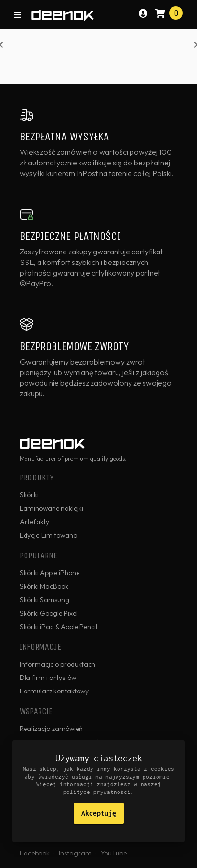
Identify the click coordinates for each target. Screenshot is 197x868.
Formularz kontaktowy (54, 691)
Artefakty (34, 522)
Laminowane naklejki (52, 508)
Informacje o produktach (58, 664)
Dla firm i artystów (48, 678)
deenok (63, 15)
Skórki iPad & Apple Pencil (59, 627)
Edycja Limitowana (49, 535)
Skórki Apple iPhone (50, 573)
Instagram (75, 853)
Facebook (35, 853)
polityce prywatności (97, 792)
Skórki (29, 495)
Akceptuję (99, 813)
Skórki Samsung (45, 600)
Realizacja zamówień (51, 729)
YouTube (114, 853)
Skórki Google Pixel (49, 613)
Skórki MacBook (44, 586)
